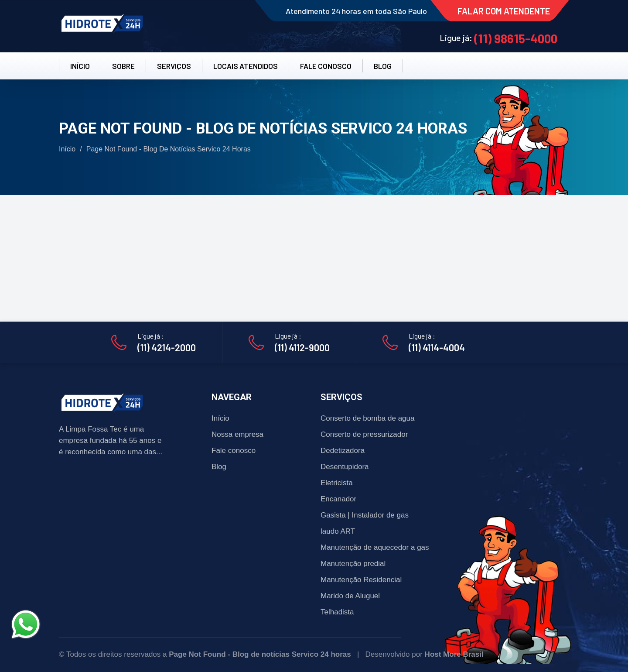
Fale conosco (234, 451)
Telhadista (337, 612)
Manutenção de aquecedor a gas (375, 547)
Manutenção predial (353, 564)
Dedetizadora (343, 451)
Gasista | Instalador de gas (365, 515)
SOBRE (123, 66)
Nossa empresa (237, 434)
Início (67, 149)
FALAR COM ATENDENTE (504, 11)
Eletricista (337, 483)
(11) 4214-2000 (167, 347)
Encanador (338, 499)
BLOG (383, 66)
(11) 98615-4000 (516, 38)
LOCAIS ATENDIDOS (246, 66)
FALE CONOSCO (326, 66)
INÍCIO (80, 66)
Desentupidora (345, 467)
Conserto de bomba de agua (368, 418)
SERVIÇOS (174, 66)
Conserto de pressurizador (364, 434)
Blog (219, 467)
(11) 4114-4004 (437, 347)
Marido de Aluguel (350, 596)
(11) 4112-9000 (302, 347)
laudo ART (338, 531)
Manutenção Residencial (361, 580)
